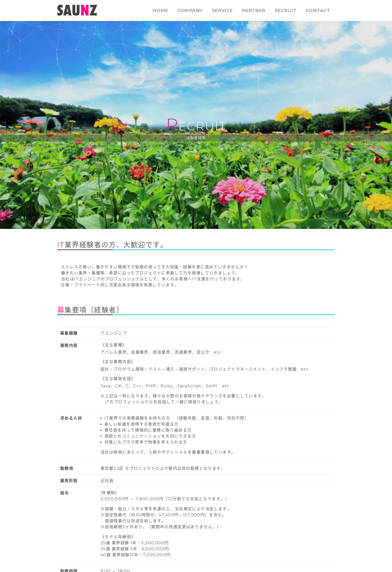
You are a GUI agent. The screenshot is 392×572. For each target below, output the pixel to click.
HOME (161, 10)
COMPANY (190, 10)
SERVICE (222, 10)
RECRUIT (286, 10)
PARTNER (254, 10)
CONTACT (318, 10)
